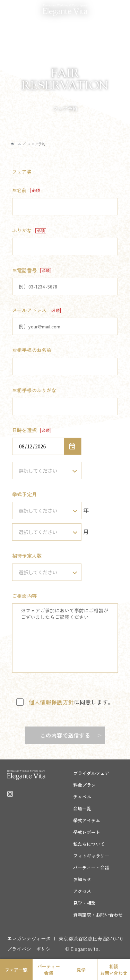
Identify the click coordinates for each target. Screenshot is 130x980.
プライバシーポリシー (31, 949)
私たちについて (89, 844)
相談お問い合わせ (114, 970)
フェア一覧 (16, 970)
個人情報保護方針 (51, 702)
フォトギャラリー (91, 856)
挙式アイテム (87, 820)
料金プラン (84, 785)
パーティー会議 (49, 970)
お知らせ (82, 879)
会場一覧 (82, 809)
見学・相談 (84, 903)
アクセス (82, 891)
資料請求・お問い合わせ (98, 915)
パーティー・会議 (91, 867)
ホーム (16, 144)
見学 (81, 970)
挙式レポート (87, 832)
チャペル (82, 797)
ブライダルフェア (91, 773)
